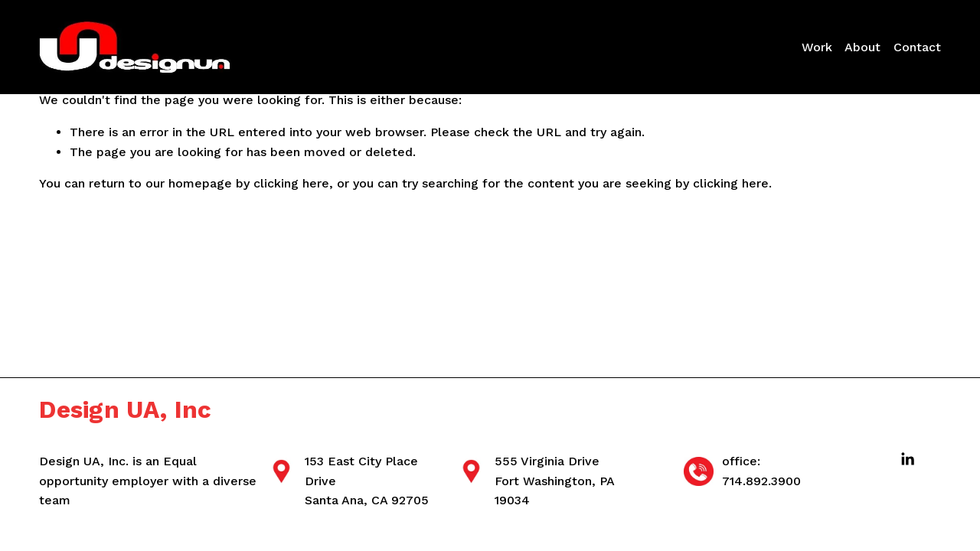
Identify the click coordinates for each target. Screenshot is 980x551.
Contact (917, 47)
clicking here (291, 183)
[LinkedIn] (907, 459)
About (862, 47)
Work (817, 47)
